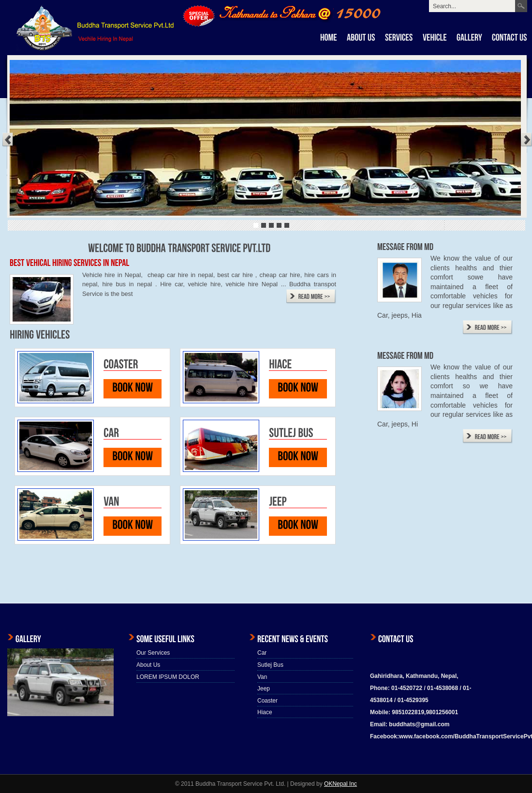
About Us (148, 665)
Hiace (265, 712)
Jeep (264, 689)
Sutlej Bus (270, 665)
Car (262, 653)
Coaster (267, 701)
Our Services (153, 653)
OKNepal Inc (340, 784)
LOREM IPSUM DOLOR (168, 677)
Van (262, 677)
